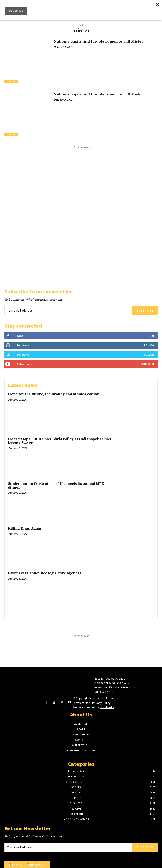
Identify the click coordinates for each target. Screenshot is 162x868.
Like (152, 336)
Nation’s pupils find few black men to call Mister (98, 42)
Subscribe (145, 310)
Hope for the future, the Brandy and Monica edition (54, 394)
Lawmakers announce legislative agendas (45, 573)
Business (11, 82)
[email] (68, 310)
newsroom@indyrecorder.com (115, 687)
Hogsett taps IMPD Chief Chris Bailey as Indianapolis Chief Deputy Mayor (60, 441)
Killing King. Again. (25, 529)
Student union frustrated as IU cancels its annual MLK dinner (56, 486)
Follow (149, 345)
